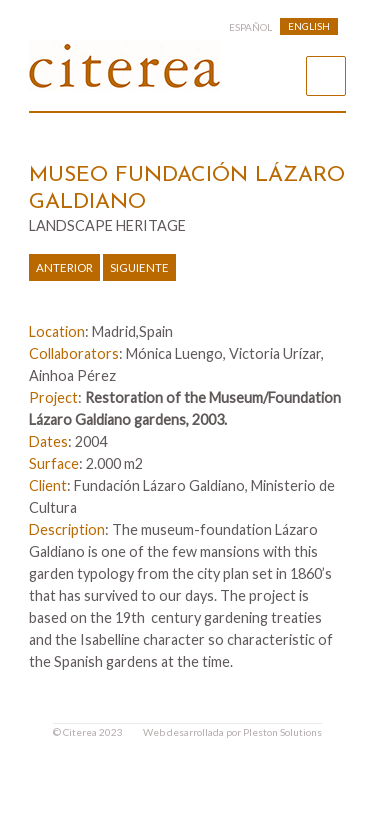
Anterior (64, 267)
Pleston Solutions (282, 732)
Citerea (80, 732)
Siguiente (139, 267)
